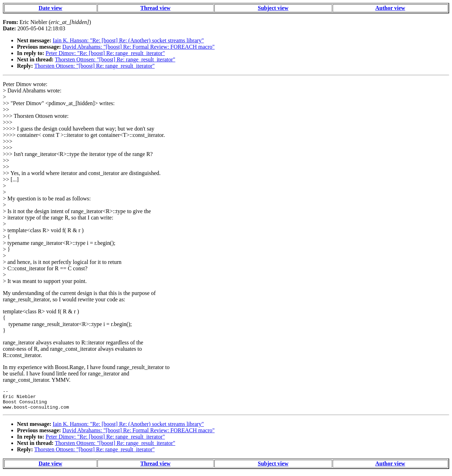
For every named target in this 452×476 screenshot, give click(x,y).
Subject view (273, 8)
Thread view (155, 8)
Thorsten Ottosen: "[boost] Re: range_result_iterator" (115, 59)
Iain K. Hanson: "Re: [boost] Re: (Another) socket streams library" (128, 40)
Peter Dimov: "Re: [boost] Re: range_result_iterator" (105, 53)
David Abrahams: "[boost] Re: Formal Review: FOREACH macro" (139, 47)
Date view (50, 8)
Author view (390, 8)
